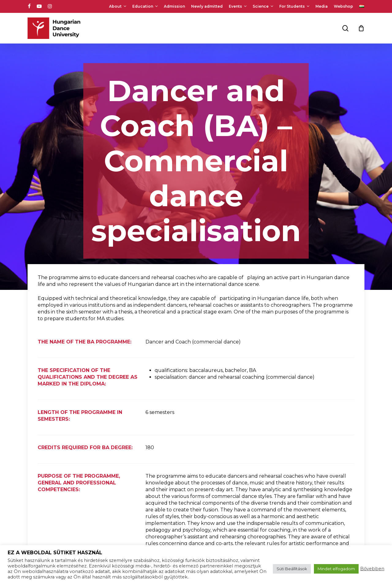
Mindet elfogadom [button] (336, 569)
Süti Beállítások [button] (292, 569)
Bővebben (372, 569)
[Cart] (361, 28)
